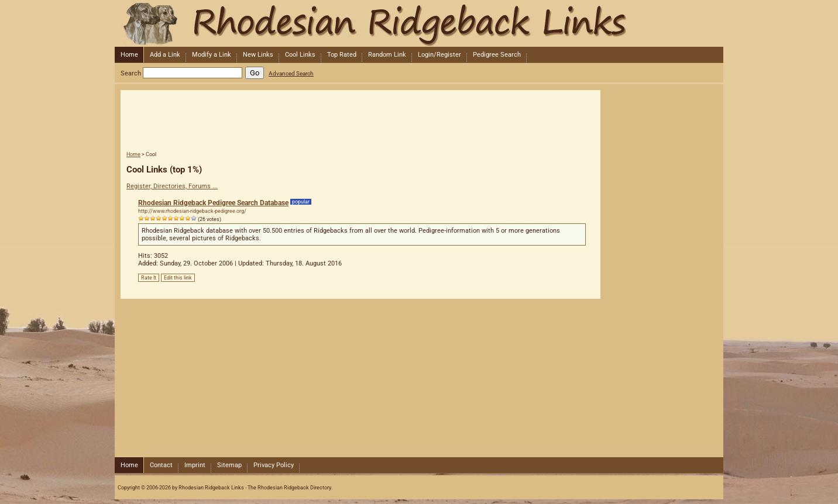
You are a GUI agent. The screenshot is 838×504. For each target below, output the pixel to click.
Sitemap (229, 465)
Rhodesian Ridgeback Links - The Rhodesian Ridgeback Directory (418, 23)
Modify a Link (212, 55)
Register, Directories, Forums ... (172, 186)
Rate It (149, 278)
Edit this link (178, 278)
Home (129, 55)
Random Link (387, 55)
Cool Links (300, 55)
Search (131, 73)
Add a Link (165, 55)
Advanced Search (291, 73)
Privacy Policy (274, 465)
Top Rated (342, 55)
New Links (258, 55)
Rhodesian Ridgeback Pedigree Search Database (213, 203)
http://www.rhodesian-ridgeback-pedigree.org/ (192, 211)
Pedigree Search (497, 55)
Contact (161, 465)
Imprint (195, 465)
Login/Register (439, 55)
